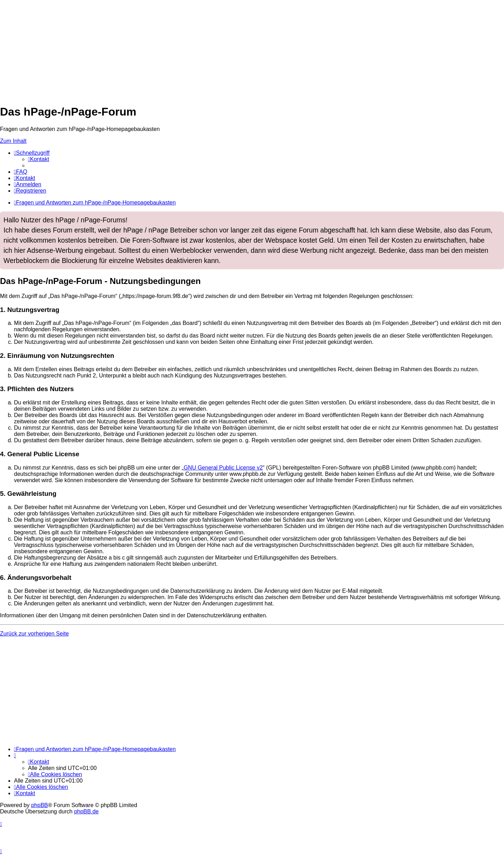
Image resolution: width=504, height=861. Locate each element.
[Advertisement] (210, 49)
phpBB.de (86, 811)
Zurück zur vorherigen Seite (34, 634)
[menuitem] (38, 159)
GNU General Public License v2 (223, 468)
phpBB (40, 805)
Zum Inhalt (13, 141)
